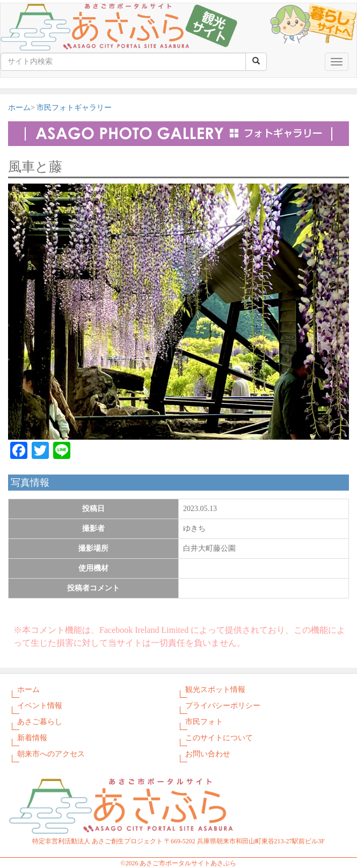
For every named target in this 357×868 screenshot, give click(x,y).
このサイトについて (219, 738)
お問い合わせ (208, 754)
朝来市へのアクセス (51, 754)
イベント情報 (40, 706)
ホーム (19, 108)
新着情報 (32, 738)
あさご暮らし (40, 722)
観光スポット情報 (215, 690)
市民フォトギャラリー (74, 108)
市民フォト (204, 722)
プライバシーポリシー (223, 706)
